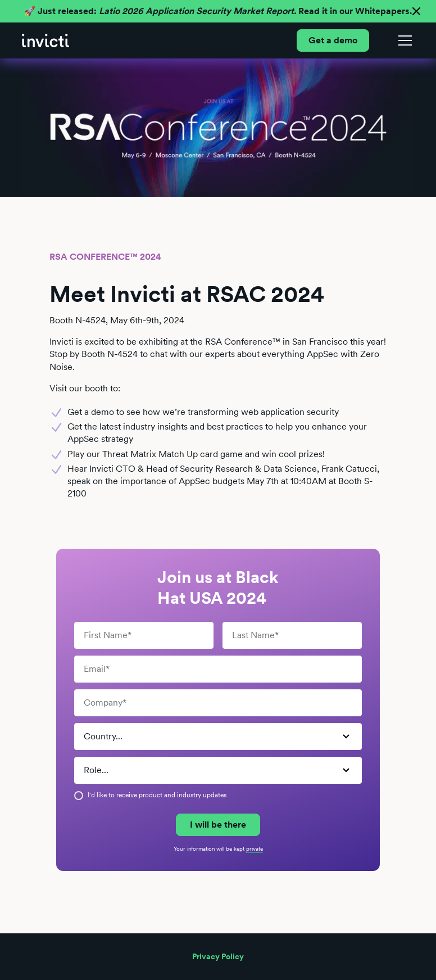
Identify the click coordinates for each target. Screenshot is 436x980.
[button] (403, 40)
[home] (46, 40)
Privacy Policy (218, 956)
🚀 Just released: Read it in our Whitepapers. (218, 11)
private (255, 848)
